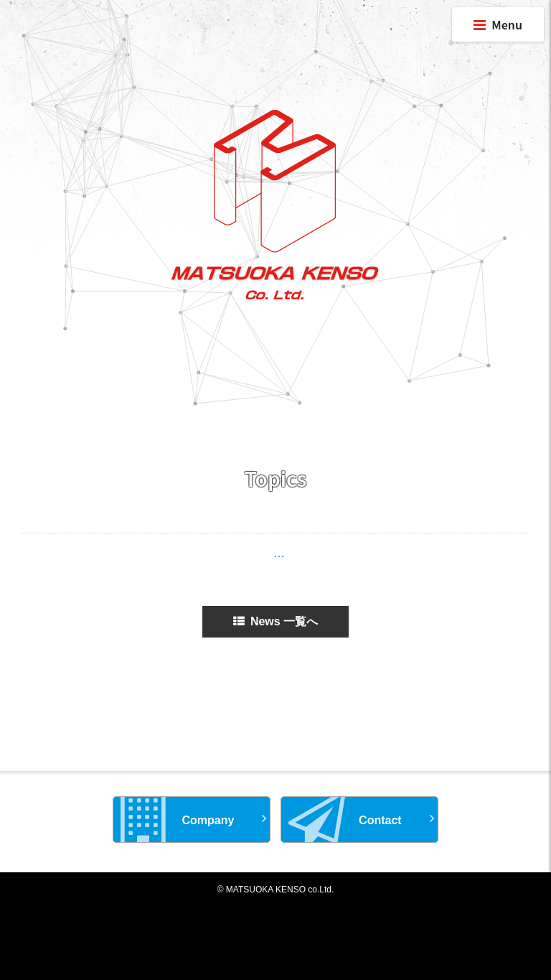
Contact (345, 820)
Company (177, 820)
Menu (498, 24)
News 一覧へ (275, 621)
